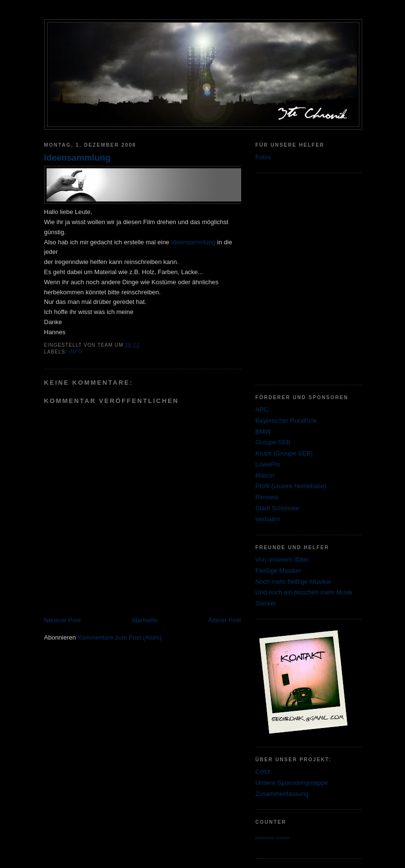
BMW (263, 432)
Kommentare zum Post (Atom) (120, 637)
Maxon (265, 475)
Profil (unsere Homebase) (291, 486)
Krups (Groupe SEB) (284, 453)
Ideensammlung (77, 158)
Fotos (264, 157)
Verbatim (268, 519)
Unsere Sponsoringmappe (292, 783)
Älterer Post (225, 620)
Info (76, 352)
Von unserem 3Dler (282, 560)
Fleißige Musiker (278, 571)
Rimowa (267, 497)
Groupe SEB (273, 442)
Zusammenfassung (282, 794)
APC (262, 409)
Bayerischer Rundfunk (286, 421)
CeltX (263, 772)
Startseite (144, 620)
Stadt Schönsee (278, 508)
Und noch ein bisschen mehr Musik (304, 592)
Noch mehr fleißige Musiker (294, 582)
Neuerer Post (63, 620)
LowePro (268, 464)
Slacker (266, 603)
